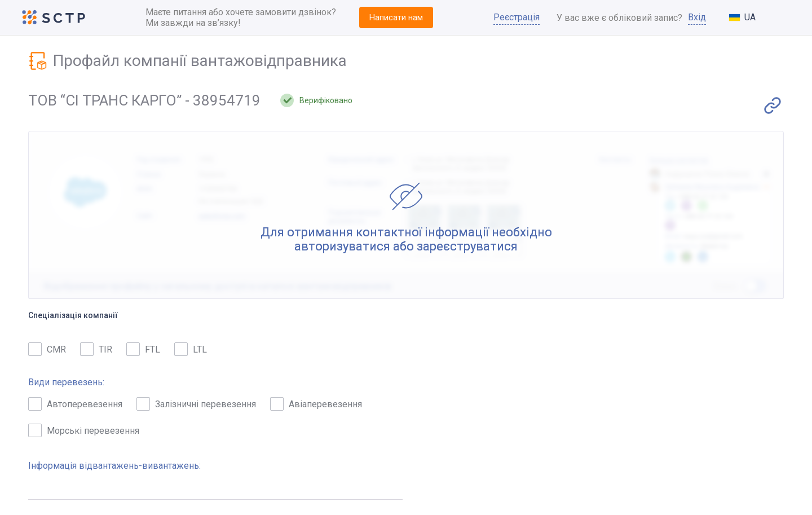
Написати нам (396, 17)
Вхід (697, 17)
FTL (143, 349)
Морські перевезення (84, 431)
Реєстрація (517, 17)
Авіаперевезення (316, 404)
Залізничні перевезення (196, 404)
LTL (191, 349)
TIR (96, 349)
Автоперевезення (75, 404)
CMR (47, 349)
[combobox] (751, 17)
